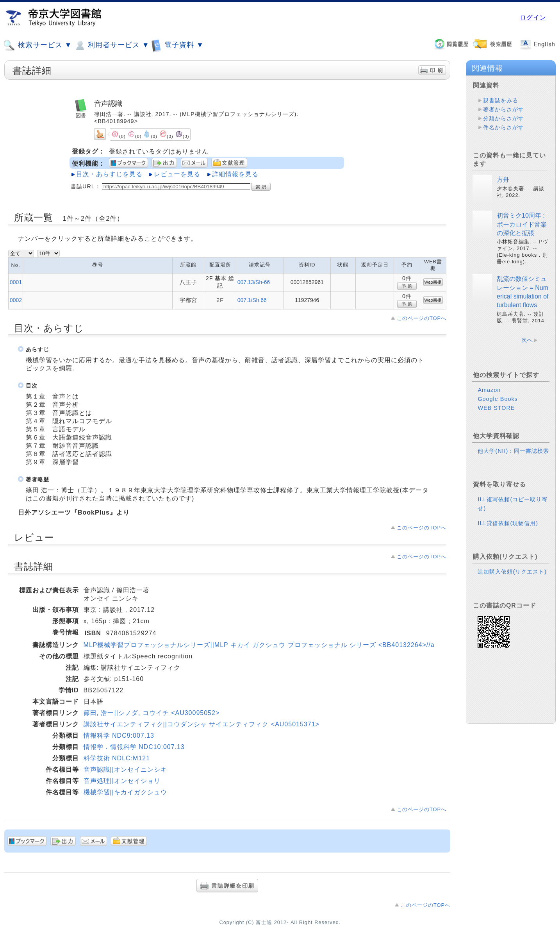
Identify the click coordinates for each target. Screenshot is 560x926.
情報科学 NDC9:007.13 (119, 736)
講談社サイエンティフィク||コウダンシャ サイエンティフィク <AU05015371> (202, 724)
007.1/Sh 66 (252, 300)
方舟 (503, 180)
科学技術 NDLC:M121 (117, 758)
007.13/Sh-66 (254, 282)
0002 (16, 300)
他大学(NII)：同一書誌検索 (513, 451)
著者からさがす (504, 109)
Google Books (498, 399)
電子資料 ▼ (177, 45)
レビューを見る (177, 174)
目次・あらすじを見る (109, 174)
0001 (16, 282)
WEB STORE (496, 408)
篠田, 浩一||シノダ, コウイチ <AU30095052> (152, 713)
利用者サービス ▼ (111, 45)
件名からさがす (504, 127)
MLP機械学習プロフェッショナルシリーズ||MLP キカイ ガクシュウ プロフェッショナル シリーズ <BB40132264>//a (259, 645)
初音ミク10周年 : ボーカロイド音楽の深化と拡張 (522, 224)
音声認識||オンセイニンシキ (125, 770)
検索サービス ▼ (37, 45)
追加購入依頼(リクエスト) (512, 572)
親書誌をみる (501, 100)
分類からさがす (504, 118)
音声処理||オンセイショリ (122, 781)
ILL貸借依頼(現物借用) (508, 523)
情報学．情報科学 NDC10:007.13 (134, 747)
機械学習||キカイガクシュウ (125, 792)
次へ (527, 340)
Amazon (489, 390)
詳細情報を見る (235, 174)
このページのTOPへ (422, 318)
